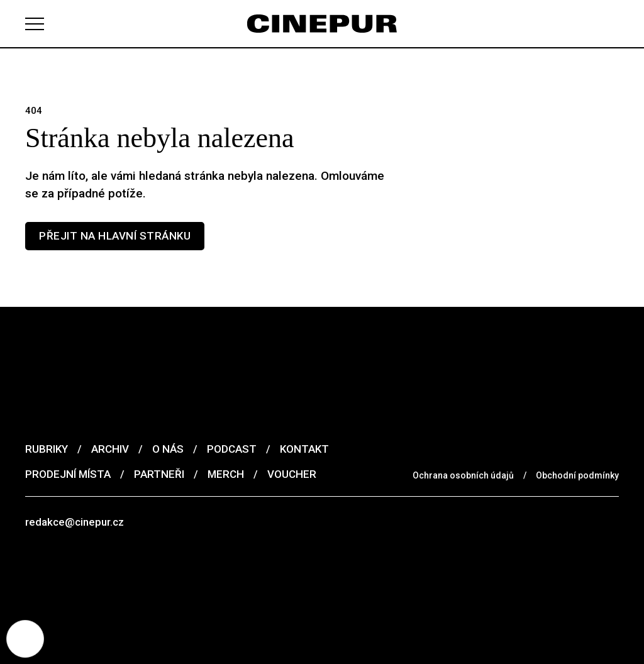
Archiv (110, 449)
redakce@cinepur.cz (75, 522)
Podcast (232, 449)
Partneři (159, 474)
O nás (168, 449)
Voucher (292, 474)
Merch (226, 474)
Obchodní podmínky (577, 475)
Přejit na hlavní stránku (115, 236)
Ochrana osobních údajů (463, 475)
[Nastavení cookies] (25, 639)
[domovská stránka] (322, 24)
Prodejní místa (68, 474)
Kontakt (304, 449)
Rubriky (47, 449)
